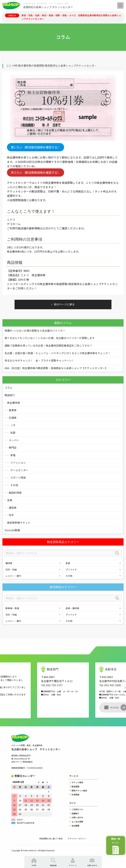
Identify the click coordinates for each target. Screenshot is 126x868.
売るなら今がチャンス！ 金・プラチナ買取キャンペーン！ (39, 360)
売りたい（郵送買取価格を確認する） (36, 172)
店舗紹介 (75, 813)
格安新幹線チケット (19, 523)
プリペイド (71, 570)
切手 (11, 515)
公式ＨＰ (48, 228)
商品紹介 (10, 395)
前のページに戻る (64, 304)
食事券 (13, 410)
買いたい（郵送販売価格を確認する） (36, 147)
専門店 (13, 448)
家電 (13, 455)
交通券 (13, 418)
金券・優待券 (72, 608)
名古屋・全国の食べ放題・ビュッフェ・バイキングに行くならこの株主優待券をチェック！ (58, 353)
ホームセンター (19, 470)
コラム (8, 387)
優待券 (9, 563)
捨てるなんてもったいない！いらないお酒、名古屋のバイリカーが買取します (50, 338)
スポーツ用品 (18, 477)
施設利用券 (15, 493)
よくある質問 (77, 822)
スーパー (14, 440)
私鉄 (13, 433)
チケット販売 (77, 782)
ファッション (18, 462)
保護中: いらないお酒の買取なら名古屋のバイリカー (35, 330)
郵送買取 (75, 786)
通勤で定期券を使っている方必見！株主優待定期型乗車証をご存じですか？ (48, 345)
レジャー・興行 (13, 576)
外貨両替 (75, 795)
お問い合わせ (77, 817)
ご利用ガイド (77, 809)
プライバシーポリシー (77, 838)
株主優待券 (14, 403)
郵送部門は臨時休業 (26, 823)
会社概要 (75, 826)
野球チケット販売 (79, 790)
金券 (10, 500)
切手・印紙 (11, 570)
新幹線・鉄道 (12, 608)
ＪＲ (13, 425)
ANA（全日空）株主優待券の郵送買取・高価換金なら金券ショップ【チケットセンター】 (56, 368)
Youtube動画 (12, 530)
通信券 (13, 508)
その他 (14, 485)
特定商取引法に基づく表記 (51, 838)
